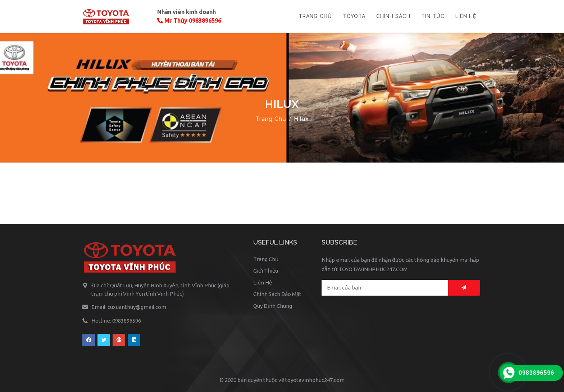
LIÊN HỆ (466, 16)
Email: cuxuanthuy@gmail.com (129, 307)
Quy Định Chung (273, 306)
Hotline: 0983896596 (116, 321)
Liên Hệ (263, 282)
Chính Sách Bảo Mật (277, 294)
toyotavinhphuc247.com (315, 380)
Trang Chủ (271, 119)
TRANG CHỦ (315, 16)
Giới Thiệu (266, 271)
